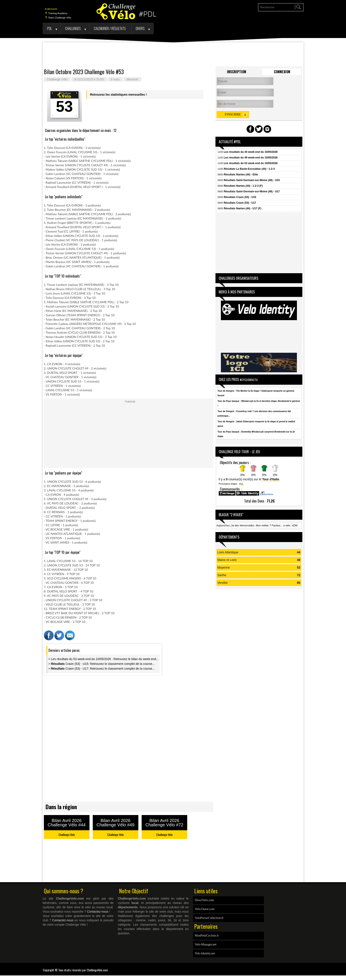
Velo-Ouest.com (205, 909)
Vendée (223, 583)
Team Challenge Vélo (58, 18)
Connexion (282, 72)
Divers (140, 28)
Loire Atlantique (228, 552)
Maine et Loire (227, 560)
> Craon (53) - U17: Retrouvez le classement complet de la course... (102, 669)
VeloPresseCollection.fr (209, 918)
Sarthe (222, 575)
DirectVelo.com (204, 900)
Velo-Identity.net (205, 953)
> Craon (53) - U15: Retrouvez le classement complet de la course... (102, 664)
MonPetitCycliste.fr (207, 936)
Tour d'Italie (271, 479)
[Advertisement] (173, 54)
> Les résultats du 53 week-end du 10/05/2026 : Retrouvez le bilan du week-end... (104, 659)
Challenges (73, 28)
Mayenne (224, 567)
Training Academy (56, 13)
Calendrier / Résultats (110, 28)
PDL (50, 28)
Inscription (237, 72)
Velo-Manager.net (206, 944)
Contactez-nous (98, 912)
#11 (241, 484)
